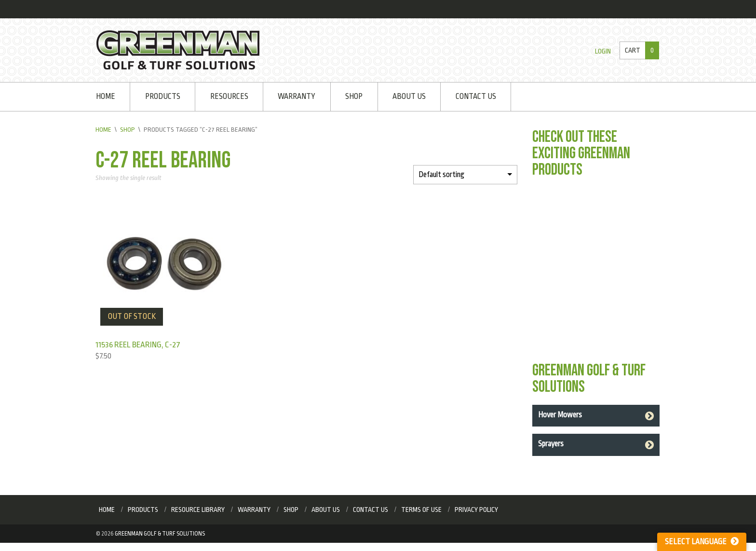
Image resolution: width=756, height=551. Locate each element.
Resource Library (198, 510)
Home (106, 96)
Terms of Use (421, 510)
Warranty (297, 96)
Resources (229, 96)
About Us (409, 96)
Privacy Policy (476, 510)
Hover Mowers (560, 415)
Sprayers (551, 444)
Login (603, 51)
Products (163, 96)
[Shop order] (465, 175)
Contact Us (476, 96)
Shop (354, 96)
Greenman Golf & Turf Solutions (160, 534)
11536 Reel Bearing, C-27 (138, 345)
